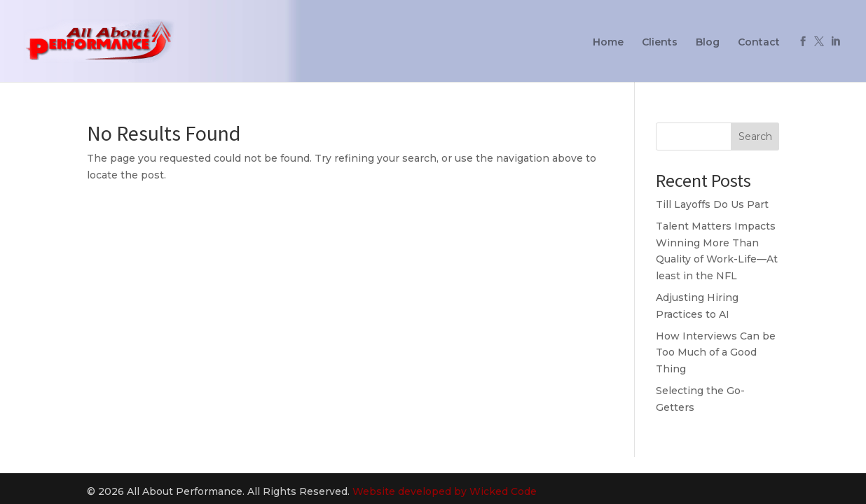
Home (608, 43)
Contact (759, 43)
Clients (660, 43)
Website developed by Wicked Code (445, 491)
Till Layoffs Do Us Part (712, 204)
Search (755, 136)
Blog (708, 43)
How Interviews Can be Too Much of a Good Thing (716, 353)
